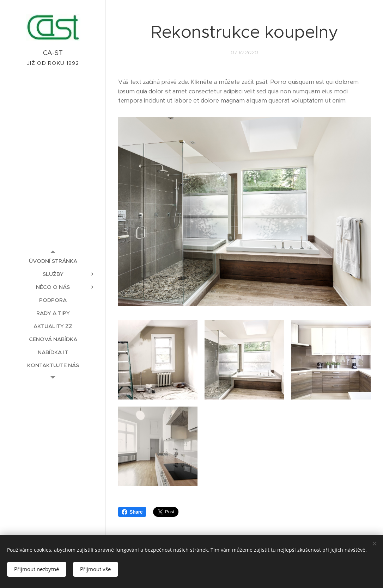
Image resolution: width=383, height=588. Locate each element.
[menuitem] (53, 261)
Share (132, 512)
